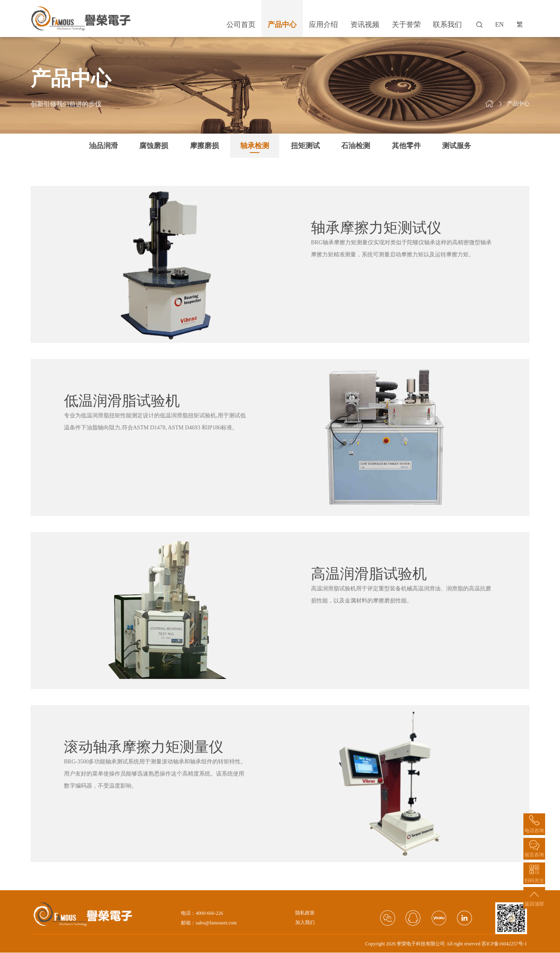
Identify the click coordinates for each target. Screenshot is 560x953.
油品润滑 (103, 146)
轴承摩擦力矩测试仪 (376, 228)
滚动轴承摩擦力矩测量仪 (144, 747)
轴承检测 (255, 146)
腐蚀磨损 (154, 146)
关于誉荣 (406, 25)
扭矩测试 (305, 146)
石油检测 (356, 146)
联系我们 (447, 25)
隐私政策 (305, 913)
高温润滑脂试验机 (369, 574)
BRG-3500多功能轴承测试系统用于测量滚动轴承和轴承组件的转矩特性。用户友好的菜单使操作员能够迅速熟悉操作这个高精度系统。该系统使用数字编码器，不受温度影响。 (155, 774)
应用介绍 (323, 25)
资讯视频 (365, 25)
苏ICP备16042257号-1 (504, 944)
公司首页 (241, 25)
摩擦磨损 (204, 146)
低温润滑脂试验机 (122, 401)
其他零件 (406, 146)
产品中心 (282, 25)
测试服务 (457, 146)
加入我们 (305, 923)
